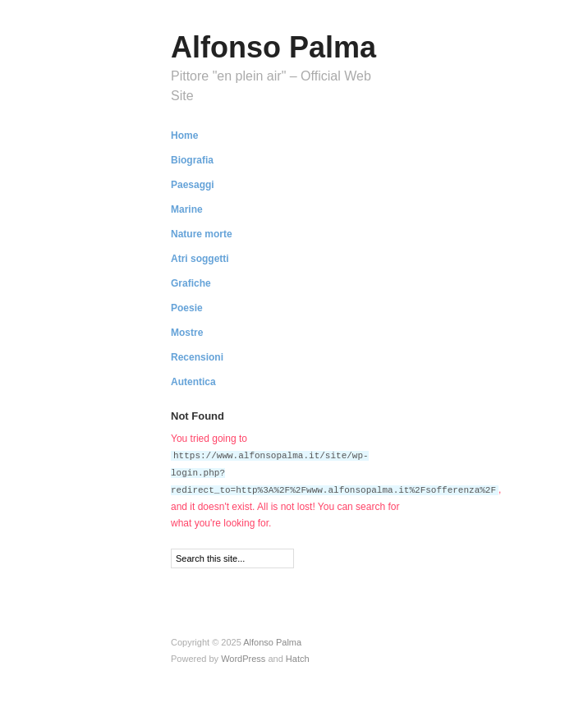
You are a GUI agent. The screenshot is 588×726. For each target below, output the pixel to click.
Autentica (193, 382)
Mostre (187, 333)
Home (184, 136)
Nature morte (202, 234)
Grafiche (191, 283)
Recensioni (197, 357)
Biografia (192, 160)
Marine (187, 209)
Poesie (187, 308)
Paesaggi (193, 185)
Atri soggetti (200, 259)
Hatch (298, 656)
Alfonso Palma (273, 47)
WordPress (243, 656)
